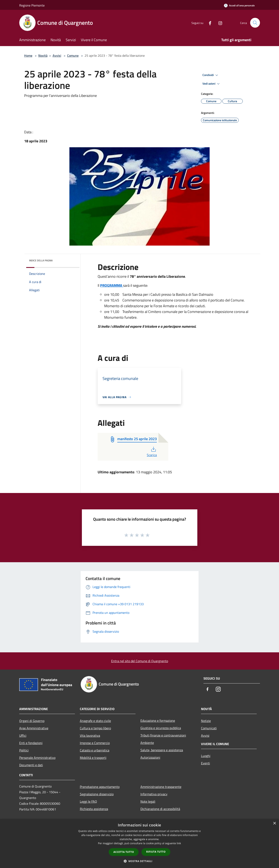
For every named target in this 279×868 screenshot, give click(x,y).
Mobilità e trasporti (93, 758)
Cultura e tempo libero (95, 728)
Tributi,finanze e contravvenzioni (163, 735)
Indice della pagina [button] (41, 260)
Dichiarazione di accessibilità (160, 809)
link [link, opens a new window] (179, 843)
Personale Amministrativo (37, 758)
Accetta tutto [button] (124, 852)
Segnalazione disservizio (97, 794)
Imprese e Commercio (95, 743)
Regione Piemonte (32, 5)
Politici (24, 750)
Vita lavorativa (90, 735)
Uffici (23, 735)
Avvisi (57, 56)
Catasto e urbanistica (95, 750)
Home (28, 56)
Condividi (211, 75)
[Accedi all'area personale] (239, 5)
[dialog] (139, 844)
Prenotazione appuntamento (100, 787)
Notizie (206, 721)
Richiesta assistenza (94, 809)
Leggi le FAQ (88, 801)
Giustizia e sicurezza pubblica (161, 728)
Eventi (206, 763)
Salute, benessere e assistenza (162, 750)
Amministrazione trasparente (161, 787)
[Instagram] (219, 23)
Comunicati (209, 728)
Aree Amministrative (34, 728)
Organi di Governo (32, 721)
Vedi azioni (212, 84)
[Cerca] (255, 23)
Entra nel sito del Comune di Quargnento (140, 661)
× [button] (274, 823)
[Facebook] (208, 23)
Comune (73, 56)
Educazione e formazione (158, 721)
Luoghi (206, 756)
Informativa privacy (154, 794)
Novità (43, 56)
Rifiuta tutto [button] (156, 852)
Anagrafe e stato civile (95, 721)
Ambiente (147, 743)
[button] (140, 861)
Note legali (148, 801)
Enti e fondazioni (31, 743)
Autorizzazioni (150, 757)
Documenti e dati (31, 765)
